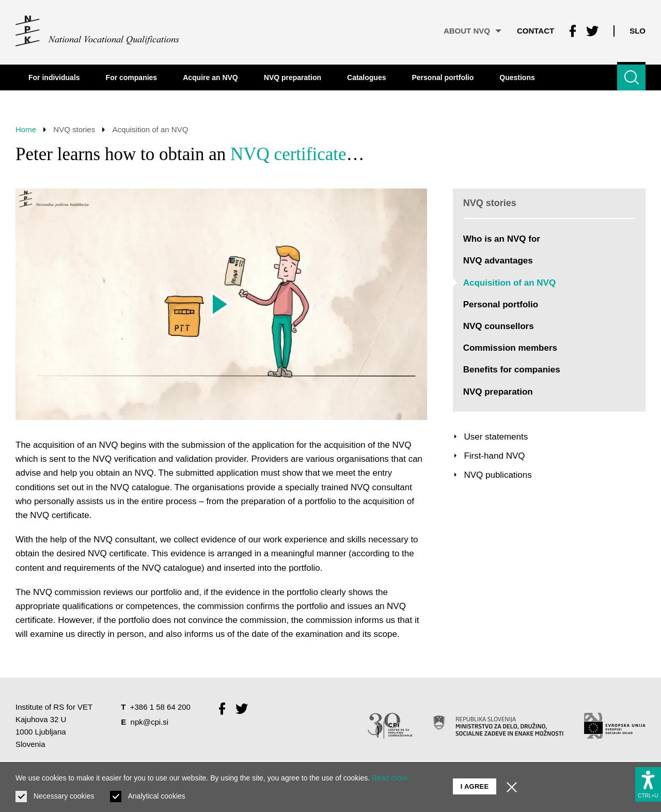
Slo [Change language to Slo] (638, 31)
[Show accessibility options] (648, 784)
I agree (475, 786)
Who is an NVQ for (502, 239)
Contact (536, 31)
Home (26, 129)
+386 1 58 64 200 (160, 707)
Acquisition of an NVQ (509, 283)
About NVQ (473, 31)
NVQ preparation (498, 392)
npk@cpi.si (150, 722)
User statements (496, 437)
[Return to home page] (98, 31)
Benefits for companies (512, 370)
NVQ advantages (498, 261)
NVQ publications (498, 475)
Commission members (510, 348)
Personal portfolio (501, 304)
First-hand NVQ (494, 456)
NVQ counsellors (499, 326)
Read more (390, 778)
